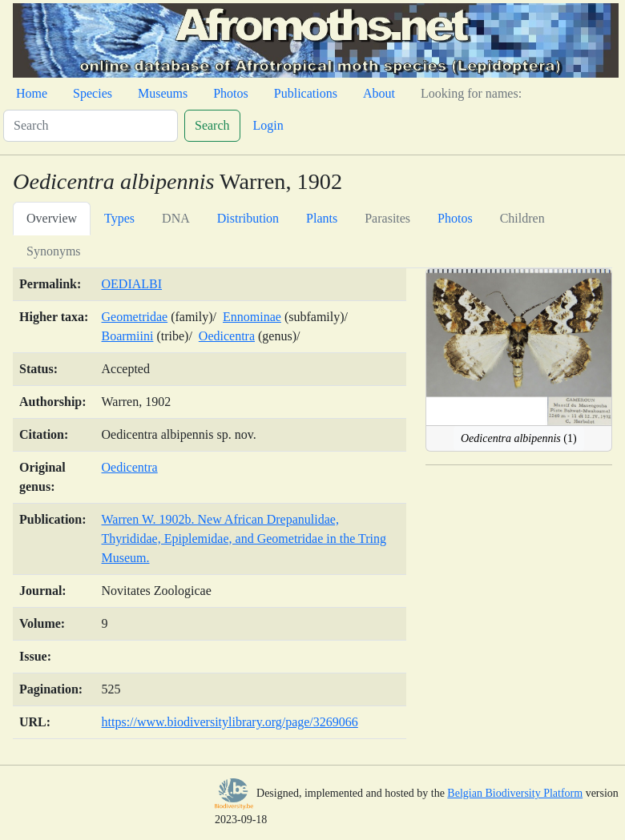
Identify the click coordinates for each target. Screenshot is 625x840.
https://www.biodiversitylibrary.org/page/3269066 (230, 722)
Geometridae (135, 317)
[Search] (91, 126)
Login (268, 125)
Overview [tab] (52, 218)
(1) (519, 438)
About (379, 93)
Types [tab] (119, 218)
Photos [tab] (455, 218)
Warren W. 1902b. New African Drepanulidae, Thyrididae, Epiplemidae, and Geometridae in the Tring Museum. (244, 539)
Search (212, 125)
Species (93, 93)
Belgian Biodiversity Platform (515, 793)
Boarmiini (128, 336)
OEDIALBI (132, 284)
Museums (163, 93)
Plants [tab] (322, 218)
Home (32, 93)
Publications (306, 93)
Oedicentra (227, 336)
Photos (231, 93)
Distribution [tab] (248, 218)
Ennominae (252, 317)
